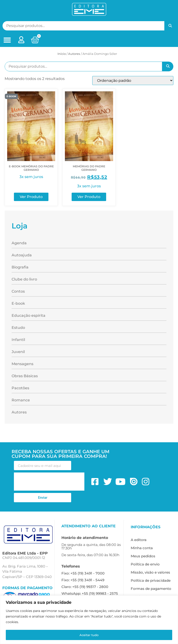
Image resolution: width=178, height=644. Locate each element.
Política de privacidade (151, 580)
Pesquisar (170, 26)
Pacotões (20, 388)
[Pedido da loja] (133, 81)
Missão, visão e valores (150, 572)
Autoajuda (22, 255)
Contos (18, 291)
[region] (89, 620)
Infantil (18, 340)
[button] (7, 40)
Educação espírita (29, 315)
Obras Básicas (25, 376)
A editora (139, 540)
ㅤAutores (74, 54)
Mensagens (22, 364)
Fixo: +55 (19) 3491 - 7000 (83, 573)
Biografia (20, 267)
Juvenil (18, 352)
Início (62, 54)
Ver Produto (31, 197)
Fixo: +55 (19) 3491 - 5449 (83, 580)
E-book (18, 303)
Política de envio (145, 564)
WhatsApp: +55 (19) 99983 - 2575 (90, 593)
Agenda (19, 243)
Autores (19, 412)
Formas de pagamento (151, 589)
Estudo (18, 328)
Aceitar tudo (89, 635)
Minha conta (142, 548)
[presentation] (49, 482)
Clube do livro (24, 279)
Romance (21, 400)
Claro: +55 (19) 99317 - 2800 (85, 587)
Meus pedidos (143, 556)
